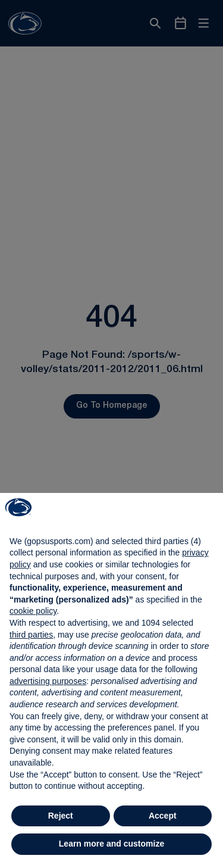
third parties (31, 635)
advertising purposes (48, 681)
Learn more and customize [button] (111, 844)
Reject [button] (61, 816)
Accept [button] (163, 816)
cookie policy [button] (33, 611)
